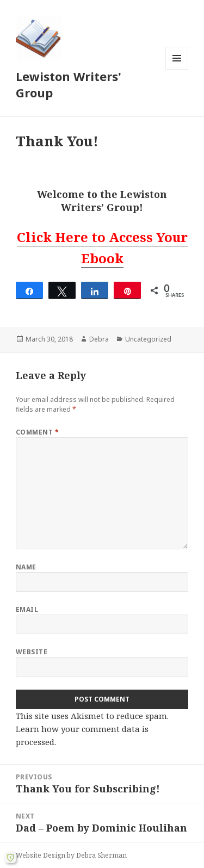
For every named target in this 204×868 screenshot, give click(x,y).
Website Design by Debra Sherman (71, 855)
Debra (99, 339)
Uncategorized (148, 339)
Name (26, 567)
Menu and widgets (177, 69)
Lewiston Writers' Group (69, 84)
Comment (37, 432)
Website (32, 652)
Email (27, 609)
